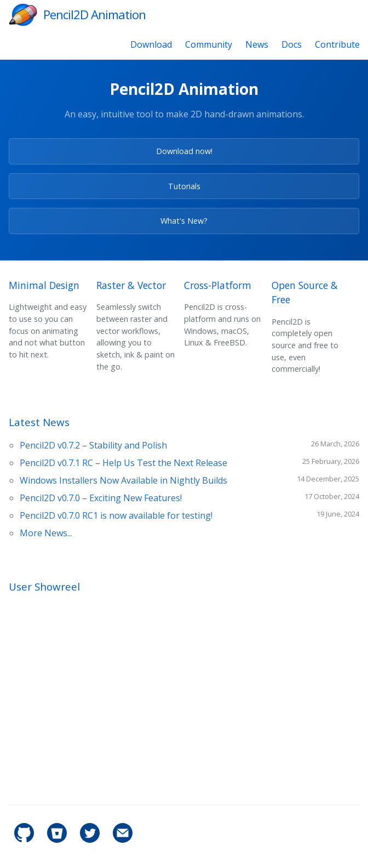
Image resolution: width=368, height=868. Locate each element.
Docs (292, 44)
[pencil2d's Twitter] (91, 840)
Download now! (184, 151)
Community (209, 44)
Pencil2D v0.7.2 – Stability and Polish (93, 445)
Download (151, 44)
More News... (46, 533)
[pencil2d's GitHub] (25, 840)
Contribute (337, 44)
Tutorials (184, 186)
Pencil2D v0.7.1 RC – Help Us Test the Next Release (123, 463)
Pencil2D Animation (94, 15)
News (257, 44)
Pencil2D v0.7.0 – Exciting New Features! (101, 498)
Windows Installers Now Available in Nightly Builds (123, 480)
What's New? (184, 221)
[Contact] (123, 840)
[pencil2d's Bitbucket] (58, 840)
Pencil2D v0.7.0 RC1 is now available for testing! (116, 515)
